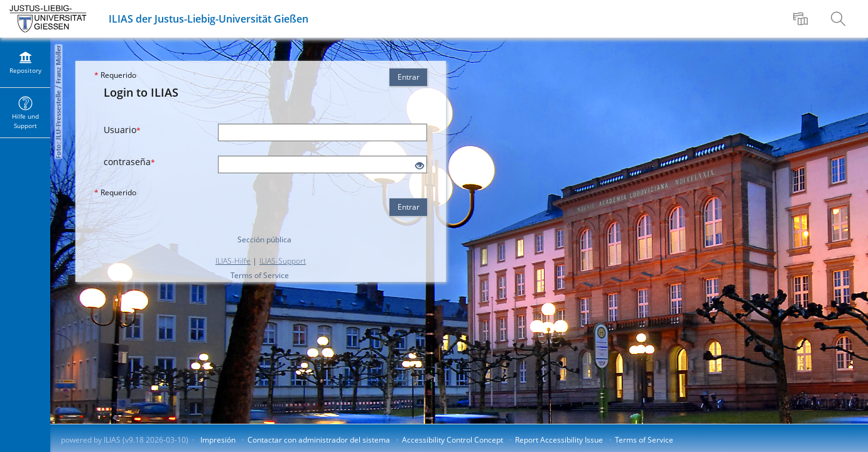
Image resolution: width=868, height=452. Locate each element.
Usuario (122, 130)
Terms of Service (260, 275)
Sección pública (264, 239)
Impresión (218, 440)
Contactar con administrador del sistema (319, 440)
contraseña (129, 162)
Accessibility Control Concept (453, 440)
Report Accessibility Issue (559, 440)
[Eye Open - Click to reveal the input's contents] (420, 166)
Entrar (409, 77)
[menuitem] (802, 19)
